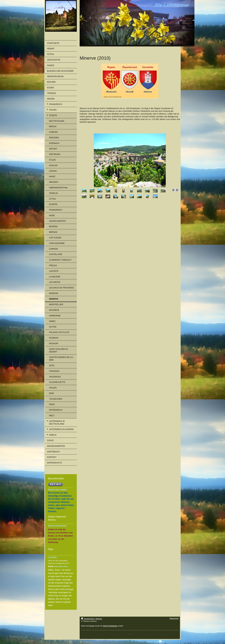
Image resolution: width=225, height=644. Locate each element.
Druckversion (88, 619)
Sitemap (99, 619)
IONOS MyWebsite (110, 626)
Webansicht (174, 618)
